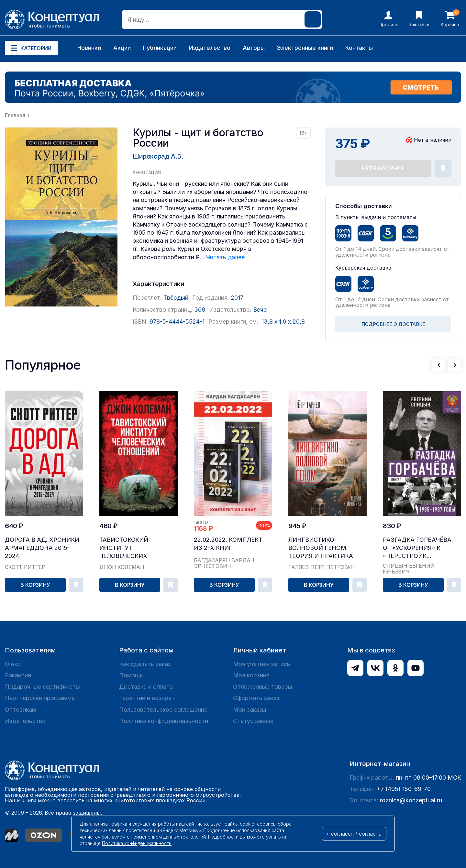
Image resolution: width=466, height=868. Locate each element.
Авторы (254, 48)
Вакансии (18, 675)
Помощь (131, 675)
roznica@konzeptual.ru (411, 800)
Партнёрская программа (40, 698)
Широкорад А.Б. (158, 156)
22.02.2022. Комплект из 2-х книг (228, 544)
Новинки (89, 48)
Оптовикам (21, 710)
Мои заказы (250, 710)
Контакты (359, 48)
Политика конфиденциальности (164, 721)
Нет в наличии (383, 168)
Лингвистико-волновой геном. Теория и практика (321, 548)
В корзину (35, 585)
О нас (13, 664)
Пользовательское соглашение (163, 710)
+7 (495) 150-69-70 (404, 789)
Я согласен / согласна (354, 834)
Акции (122, 48)
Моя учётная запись (262, 664)
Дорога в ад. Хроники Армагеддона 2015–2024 (42, 548)
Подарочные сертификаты (42, 687)
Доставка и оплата (146, 687)
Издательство (210, 48)
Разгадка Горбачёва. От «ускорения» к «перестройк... (418, 548)
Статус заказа (253, 721)
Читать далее (225, 257)
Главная (15, 115)
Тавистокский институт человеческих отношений (124, 548)
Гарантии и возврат (147, 698)
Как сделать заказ (145, 664)
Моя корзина (251, 675)
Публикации (160, 48)
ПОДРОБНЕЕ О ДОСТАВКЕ (393, 324)
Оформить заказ (256, 698)
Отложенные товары (263, 687)
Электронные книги (305, 48)
